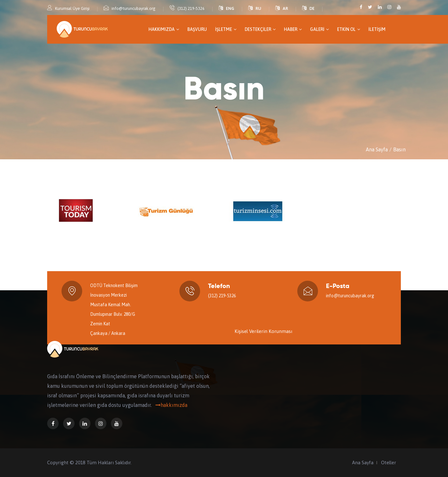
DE (312, 8)
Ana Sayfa (377, 149)
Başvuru (197, 29)
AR (285, 8)
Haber (293, 29)
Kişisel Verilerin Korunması (263, 331)
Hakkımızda (164, 29)
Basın (399, 149)
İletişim (377, 29)
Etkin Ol (349, 29)
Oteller (389, 463)
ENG (230, 8)
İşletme (226, 29)
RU (258, 8)
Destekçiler (260, 29)
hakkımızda (170, 405)
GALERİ (319, 29)
